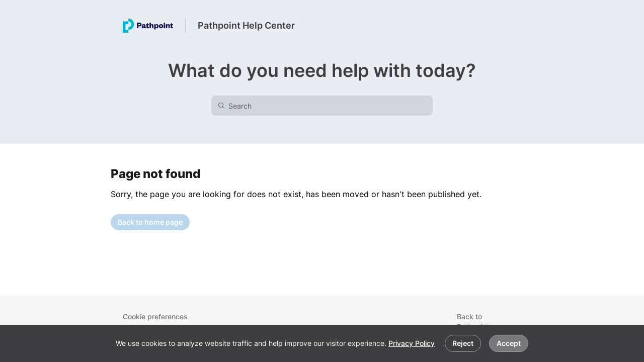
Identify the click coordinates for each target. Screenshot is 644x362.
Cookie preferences (155, 316)
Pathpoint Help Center (246, 25)
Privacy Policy (412, 343)
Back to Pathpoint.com (481, 322)
